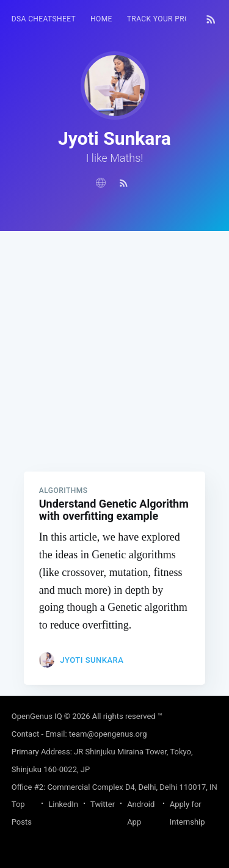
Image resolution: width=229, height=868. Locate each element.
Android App (141, 813)
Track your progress (170, 19)
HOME (101, 19)
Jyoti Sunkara (92, 660)
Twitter (103, 804)
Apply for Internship (187, 813)
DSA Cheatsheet (44, 19)
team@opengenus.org (108, 734)
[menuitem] (44, 19)
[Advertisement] (114, 345)
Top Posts (22, 813)
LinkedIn (63, 804)
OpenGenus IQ (37, 716)
